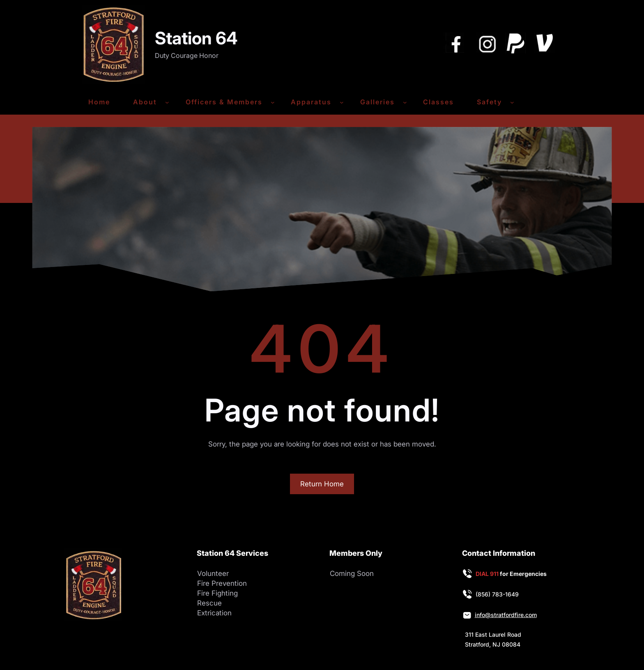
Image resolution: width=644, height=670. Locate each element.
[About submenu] (167, 102)
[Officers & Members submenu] (273, 102)
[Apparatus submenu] (342, 102)
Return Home (322, 484)
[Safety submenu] (512, 102)
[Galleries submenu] (405, 102)
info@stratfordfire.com (506, 615)
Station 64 (196, 38)
